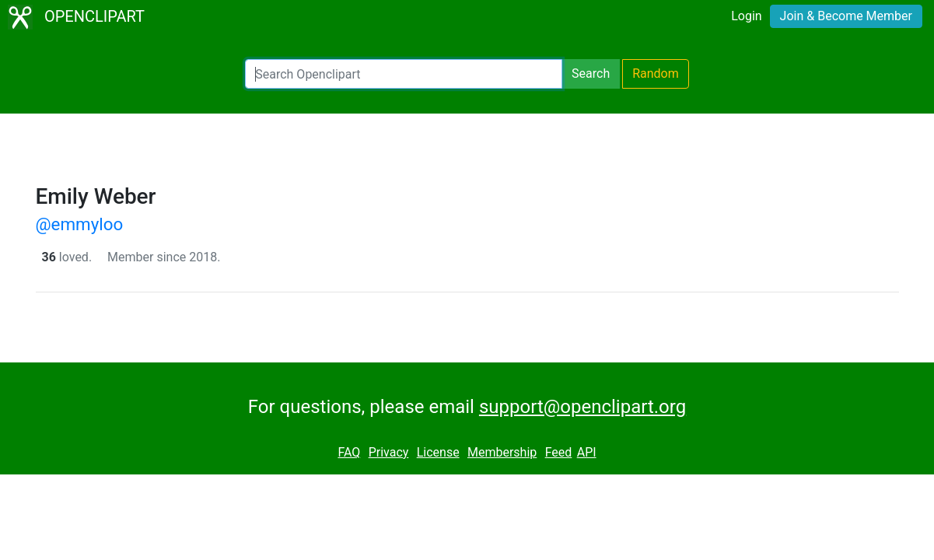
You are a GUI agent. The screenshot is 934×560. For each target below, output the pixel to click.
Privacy (389, 452)
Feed (559, 452)
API (587, 452)
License (438, 452)
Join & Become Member (846, 16)
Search (591, 73)
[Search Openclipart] (404, 74)
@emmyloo (80, 224)
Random (656, 73)
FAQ (349, 452)
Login (746, 16)
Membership (502, 452)
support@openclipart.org (582, 407)
